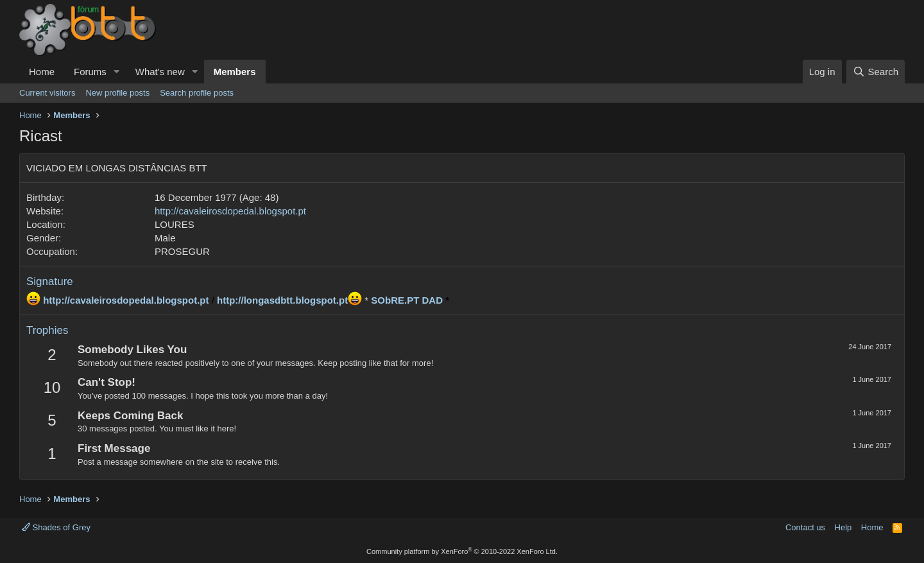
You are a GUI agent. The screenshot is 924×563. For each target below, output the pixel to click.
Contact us (805, 527)
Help (843, 527)
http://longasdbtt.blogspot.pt (282, 300)
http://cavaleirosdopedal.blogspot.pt (230, 211)
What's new (160, 72)
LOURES (175, 224)
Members (235, 72)
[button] (117, 72)
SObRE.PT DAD (407, 300)
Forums (90, 72)
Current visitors (47, 93)
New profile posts (117, 93)
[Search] (876, 72)
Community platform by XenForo (462, 551)
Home (42, 72)
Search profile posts (197, 93)
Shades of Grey (56, 527)
